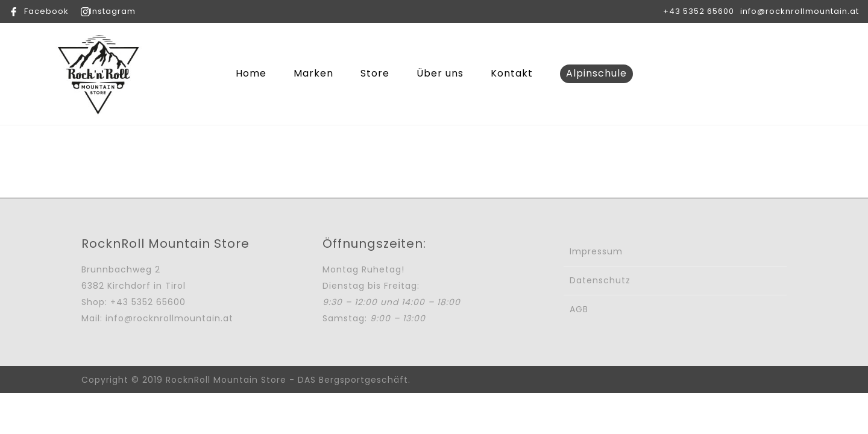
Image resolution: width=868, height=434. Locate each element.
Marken (313, 73)
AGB (579, 309)
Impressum (596, 251)
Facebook (46, 11)
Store (375, 73)
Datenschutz (600, 280)
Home (251, 73)
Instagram (113, 11)
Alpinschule (596, 73)
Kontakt (512, 73)
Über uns (440, 73)
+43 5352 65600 (699, 11)
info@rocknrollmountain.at (800, 11)
